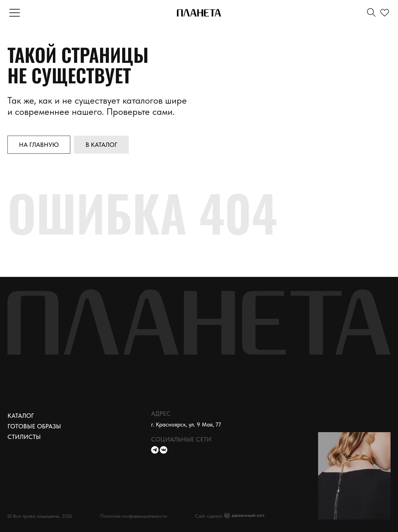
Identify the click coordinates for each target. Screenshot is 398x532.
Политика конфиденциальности (134, 516)
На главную (39, 145)
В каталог (101, 145)
